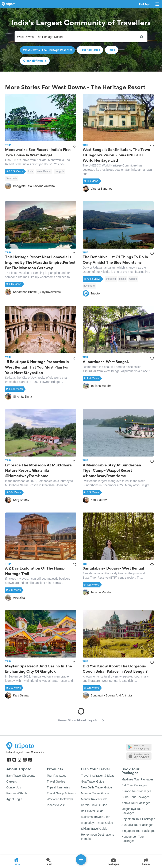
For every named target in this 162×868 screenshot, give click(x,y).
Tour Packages (57, 776)
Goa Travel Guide (93, 781)
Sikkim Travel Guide (94, 829)
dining (123, 279)
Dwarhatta (12, 178)
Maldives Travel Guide (96, 817)
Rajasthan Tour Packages (138, 819)
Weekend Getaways (60, 799)
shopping (111, 279)
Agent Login (14, 799)
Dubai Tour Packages (136, 797)
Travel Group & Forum (61, 793)
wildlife (133, 279)
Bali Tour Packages (134, 785)
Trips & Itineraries (58, 787)
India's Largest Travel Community (25, 752)
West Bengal (44, 171)
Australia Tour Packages (137, 825)
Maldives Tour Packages (137, 779)
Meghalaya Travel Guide (97, 823)
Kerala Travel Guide (94, 805)
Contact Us (14, 787)
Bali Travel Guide (92, 811)
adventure (89, 286)
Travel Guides (56, 781)
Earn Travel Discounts (21, 776)
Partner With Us (17, 793)
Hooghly (59, 171)
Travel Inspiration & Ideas (98, 776)
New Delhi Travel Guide (97, 787)
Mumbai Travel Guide (95, 793)
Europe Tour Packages (136, 791)
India (31, 171)
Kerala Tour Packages (136, 803)
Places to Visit (56, 805)
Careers (12, 781)
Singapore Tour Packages (138, 831)
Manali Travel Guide (94, 799)
